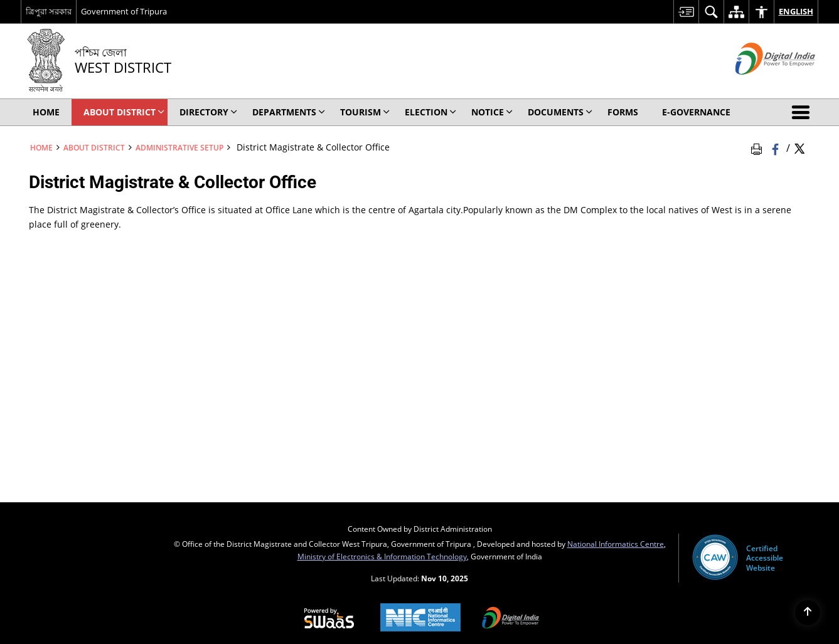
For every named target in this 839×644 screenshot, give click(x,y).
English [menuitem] (796, 11)
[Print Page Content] (759, 147)
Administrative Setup (179, 147)
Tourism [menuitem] (365, 112)
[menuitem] (686, 12)
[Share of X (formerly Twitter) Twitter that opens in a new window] (799, 147)
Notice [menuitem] (492, 112)
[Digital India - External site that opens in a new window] (760, 85)
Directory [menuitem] (208, 112)
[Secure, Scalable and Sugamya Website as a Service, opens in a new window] (329, 619)
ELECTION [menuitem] (430, 112)
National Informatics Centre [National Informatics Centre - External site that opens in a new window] (616, 544)
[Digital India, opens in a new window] (511, 619)
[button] (803, 112)
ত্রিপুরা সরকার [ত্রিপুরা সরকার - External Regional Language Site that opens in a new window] (49, 11)
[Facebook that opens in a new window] (777, 147)
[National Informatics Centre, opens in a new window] (420, 619)
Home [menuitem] (46, 112)
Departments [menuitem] (289, 112)
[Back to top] (808, 613)
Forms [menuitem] (623, 112)
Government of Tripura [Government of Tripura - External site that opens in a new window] (124, 11)
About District (94, 147)
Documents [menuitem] (560, 112)
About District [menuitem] (124, 112)
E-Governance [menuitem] (696, 112)
